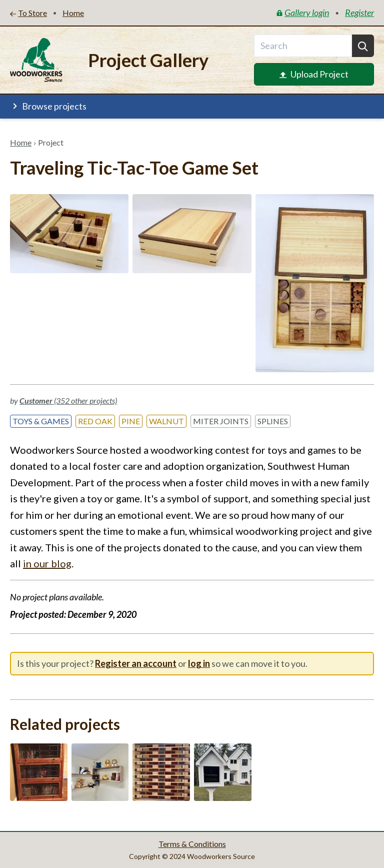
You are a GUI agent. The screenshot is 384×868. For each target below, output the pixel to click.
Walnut (166, 421)
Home (21, 142)
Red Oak (95, 421)
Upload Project (314, 74)
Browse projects (48, 106)
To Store (28, 13)
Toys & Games (41, 421)
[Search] (363, 46)
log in (199, 663)
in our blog (47, 563)
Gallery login (303, 13)
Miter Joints (221, 421)
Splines (273, 421)
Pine (131, 421)
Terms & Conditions (192, 844)
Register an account (136, 663)
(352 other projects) (68, 400)
